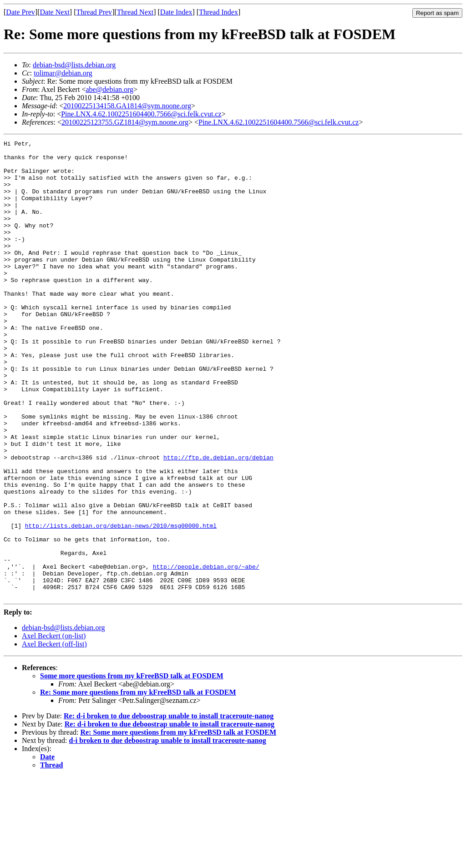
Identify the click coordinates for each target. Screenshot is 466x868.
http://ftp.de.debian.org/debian (218, 521)
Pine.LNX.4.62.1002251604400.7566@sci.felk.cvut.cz (141, 114)
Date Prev (20, 12)
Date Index (176, 12)
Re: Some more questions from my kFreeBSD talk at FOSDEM (138, 784)
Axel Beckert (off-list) (54, 735)
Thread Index (218, 12)
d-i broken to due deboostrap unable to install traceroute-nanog (168, 832)
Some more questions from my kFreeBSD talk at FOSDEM (132, 767)
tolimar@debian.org (63, 73)
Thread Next (135, 12)
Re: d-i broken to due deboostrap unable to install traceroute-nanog (169, 807)
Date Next (55, 12)
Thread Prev (94, 12)
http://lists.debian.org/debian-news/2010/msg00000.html (121, 603)
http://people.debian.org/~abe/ (206, 652)
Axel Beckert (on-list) (54, 727)
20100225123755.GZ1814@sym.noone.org (125, 122)
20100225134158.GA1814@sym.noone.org (127, 106)
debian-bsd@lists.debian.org (74, 65)
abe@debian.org (109, 89)
